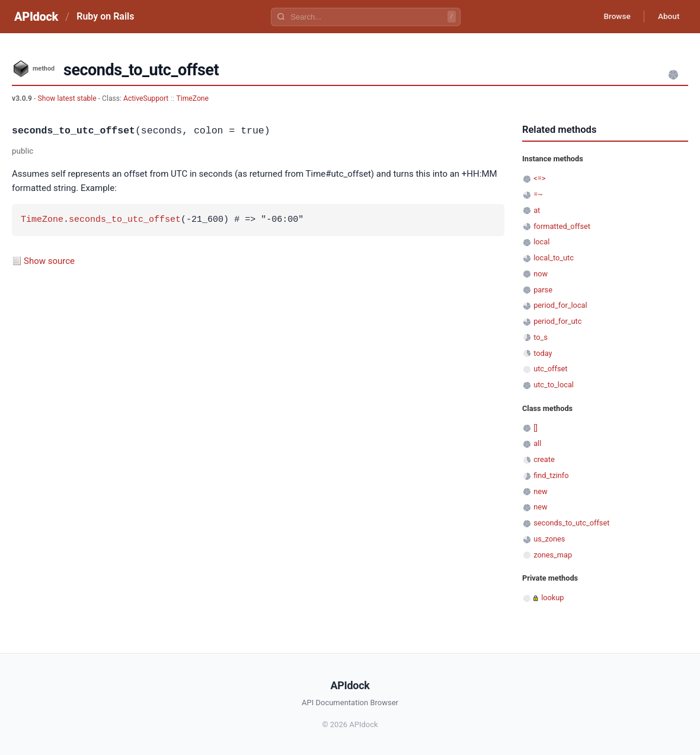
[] (536, 428)
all (537, 443)
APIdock (36, 17)
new (540, 491)
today (543, 353)
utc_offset (550, 369)
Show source (49, 261)
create (544, 459)
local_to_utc (554, 258)
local (541, 242)
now (541, 274)
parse (543, 290)
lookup (552, 598)
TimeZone (193, 98)
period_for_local (560, 305)
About (667, 17)
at (537, 210)
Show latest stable (68, 98)
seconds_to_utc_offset (125, 220)
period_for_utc (557, 321)
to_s (541, 337)
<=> (539, 178)
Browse (614, 17)
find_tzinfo (551, 475)
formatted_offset (562, 226)
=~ (538, 194)
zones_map (553, 555)
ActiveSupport (146, 98)
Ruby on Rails (105, 16)
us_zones (549, 539)
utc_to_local (554, 385)
